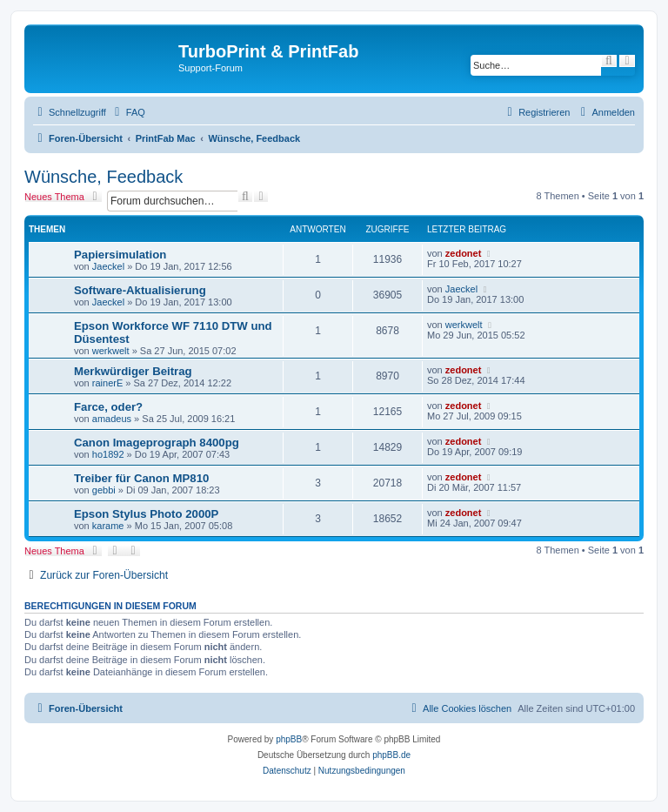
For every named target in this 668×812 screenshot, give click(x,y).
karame (108, 526)
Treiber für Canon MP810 (141, 478)
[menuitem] (128, 112)
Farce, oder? (108, 407)
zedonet (464, 253)
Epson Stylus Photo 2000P (146, 514)
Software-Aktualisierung (140, 290)
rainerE (107, 383)
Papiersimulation (120, 255)
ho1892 (108, 454)
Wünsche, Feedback (104, 177)
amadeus (112, 419)
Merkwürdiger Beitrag (133, 371)
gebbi (104, 490)
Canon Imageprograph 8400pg (157, 443)
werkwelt (111, 351)
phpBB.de (391, 755)
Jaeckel (108, 266)
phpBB (289, 739)
